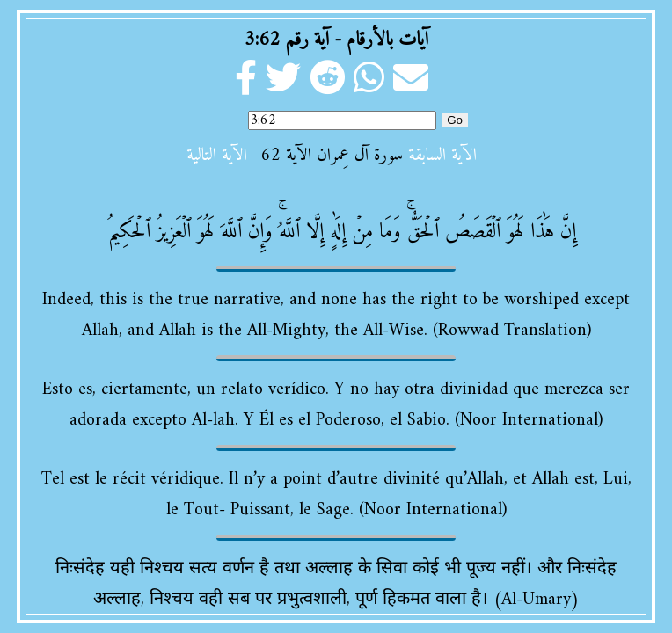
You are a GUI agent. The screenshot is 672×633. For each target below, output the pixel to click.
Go (455, 120)
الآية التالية (217, 156)
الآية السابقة (442, 156)
